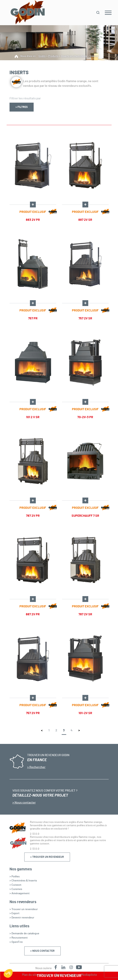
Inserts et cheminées (74, 56)
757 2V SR (85, 318)
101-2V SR (85, 713)
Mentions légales (66, 975)
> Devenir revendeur (22, 918)
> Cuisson (15, 885)
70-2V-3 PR (85, 417)
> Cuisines (16, 889)
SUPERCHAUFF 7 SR (85, 516)
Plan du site (30, 975)
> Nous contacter (42, 951)
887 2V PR (33, 614)
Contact (46, 975)
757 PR (33, 318)
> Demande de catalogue (24, 934)
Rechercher (37, 767)
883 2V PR (33, 220)
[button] (8, 973)
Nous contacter (25, 803)
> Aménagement (20, 893)
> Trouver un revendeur (47, 857)
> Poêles (15, 877)
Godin (42, 56)
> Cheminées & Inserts (23, 881)
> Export (14, 913)
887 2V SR (85, 220)
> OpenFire (16, 942)
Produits (53, 56)
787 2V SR (85, 614)
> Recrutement (19, 938)
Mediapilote (89, 975)
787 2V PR (33, 516)
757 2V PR (33, 713)
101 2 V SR (33, 417)
